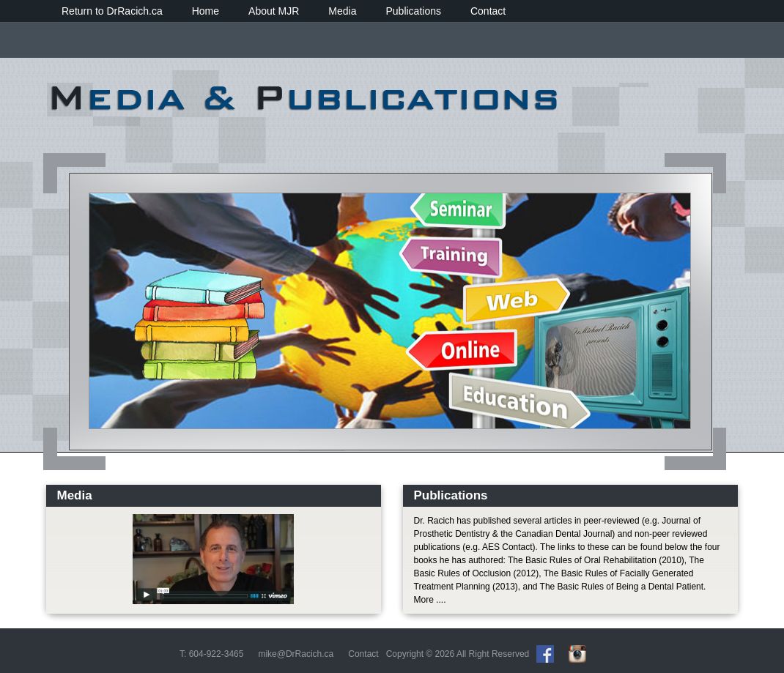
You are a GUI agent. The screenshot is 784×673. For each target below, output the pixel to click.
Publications (413, 11)
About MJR (274, 11)
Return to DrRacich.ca (112, 11)
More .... (430, 600)
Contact (488, 11)
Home (206, 11)
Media (342, 11)
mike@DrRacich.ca (296, 654)
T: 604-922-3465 (211, 654)
